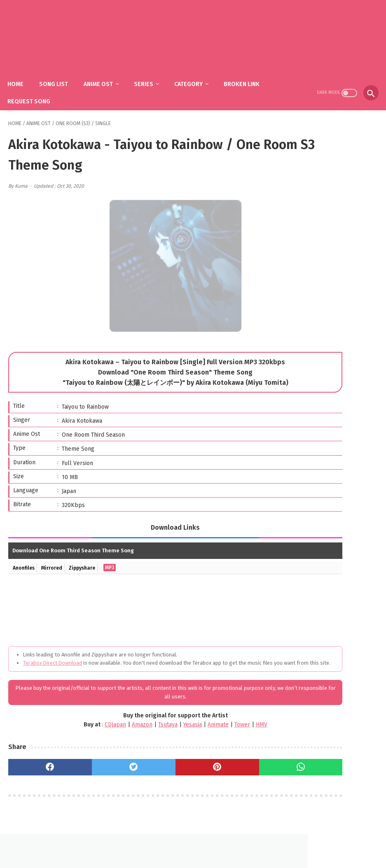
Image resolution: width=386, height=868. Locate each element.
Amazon (100, 724)
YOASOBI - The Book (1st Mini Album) (338, 336)
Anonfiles (25, 558)
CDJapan (73, 724)
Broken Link (249, 74)
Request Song (36, 92)
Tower (200, 724)
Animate (176, 724)
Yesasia (150, 724)
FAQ (181, 842)
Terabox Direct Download (53, 654)
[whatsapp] (227, 766)
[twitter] (102, 766)
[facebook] (40, 766)
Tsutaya (125, 724)
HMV (219, 724)
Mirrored (56, 558)
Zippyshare (89, 558)
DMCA (203, 842)
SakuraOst (200, 855)
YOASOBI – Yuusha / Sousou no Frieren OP (343, 450)
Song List (61, 74)
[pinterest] (164, 766)
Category (196, 74)
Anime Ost (106, 74)
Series (151, 74)
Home (23, 74)
